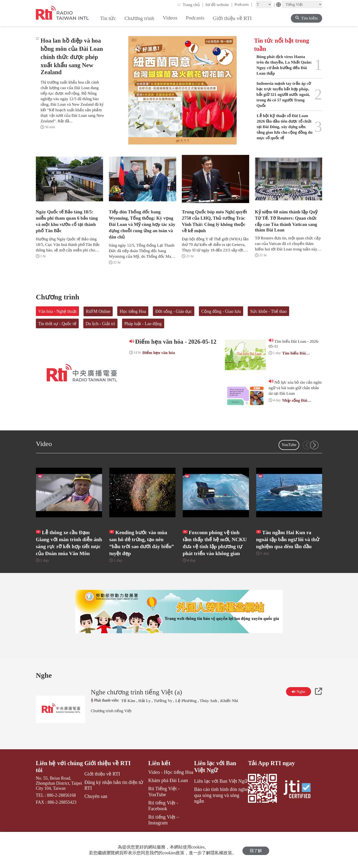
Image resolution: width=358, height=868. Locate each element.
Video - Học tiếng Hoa (171, 787)
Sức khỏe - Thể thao (268, 311)
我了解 (256, 850)
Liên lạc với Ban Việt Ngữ (215, 781)
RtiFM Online (98, 311)
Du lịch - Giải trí (100, 324)
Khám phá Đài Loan (168, 795)
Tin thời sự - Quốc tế (57, 324)
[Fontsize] (264, 4)
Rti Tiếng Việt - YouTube (164, 806)
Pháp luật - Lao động (143, 324)
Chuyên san (96, 811)
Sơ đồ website (219, 5)
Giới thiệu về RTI (108, 778)
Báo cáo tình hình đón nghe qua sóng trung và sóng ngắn (221, 810)
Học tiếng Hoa (133, 311)
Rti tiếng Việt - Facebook (163, 820)
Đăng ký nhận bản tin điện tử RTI (114, 800)
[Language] (302, 4)
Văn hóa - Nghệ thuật (57, 311)
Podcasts (243, 4)
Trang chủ (193, 5)
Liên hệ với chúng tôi (60, 781)
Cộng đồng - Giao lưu (221, 311)
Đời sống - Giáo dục (174, 311)
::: (179, 4)
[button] (314, 445)
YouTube (289, 445)
